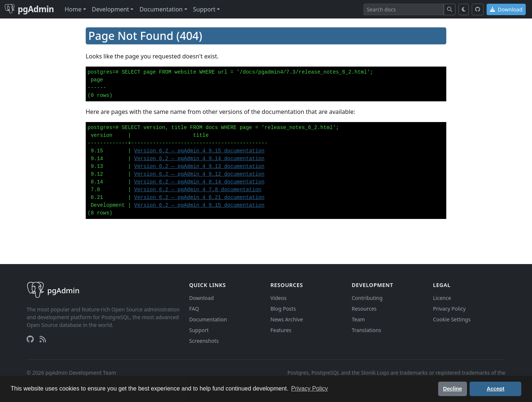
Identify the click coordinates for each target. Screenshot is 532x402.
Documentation (208, 319)
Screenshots (204, 341)
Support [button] (204, 9)
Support (199, 330)
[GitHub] (478, 9)
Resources (364, 309)
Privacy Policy (449, 309)
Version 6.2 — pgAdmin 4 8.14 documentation (199, 182)
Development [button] (111, 9)
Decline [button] (452, 389)
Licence (442, 298)
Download (506, 9)
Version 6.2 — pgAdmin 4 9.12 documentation (199, 174)
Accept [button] (495, 389)
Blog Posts (283, 309)
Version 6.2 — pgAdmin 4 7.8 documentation (198, 190)
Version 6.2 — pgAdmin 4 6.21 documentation (199, 197)
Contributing (367, 298)
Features (281, 330)
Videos (279, 298)
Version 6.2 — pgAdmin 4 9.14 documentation (199, 159)
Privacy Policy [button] (310, 389)
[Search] (404, 9)
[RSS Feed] (43, 339)
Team (358, 319)
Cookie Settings (452, 319)
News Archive (287, 319)
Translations (366, 330)
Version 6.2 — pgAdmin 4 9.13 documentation (199, 166)
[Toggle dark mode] (464, 9)
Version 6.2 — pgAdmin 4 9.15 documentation (199, 151)
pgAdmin (29, 9)
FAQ (194, 309)
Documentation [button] (161, 9)
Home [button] (73, 9)
